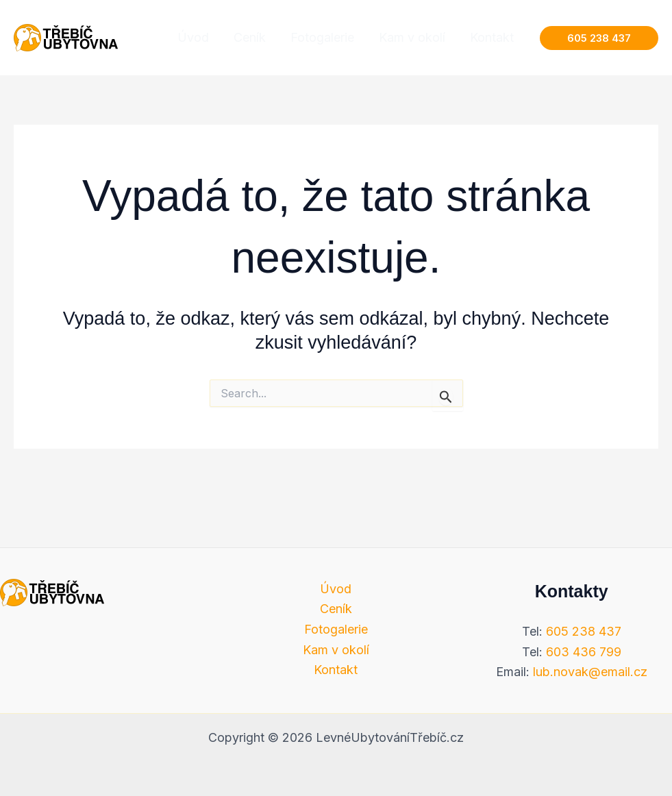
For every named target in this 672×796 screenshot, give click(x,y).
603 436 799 (584, 652)
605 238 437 (584, 631)
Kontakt (336, 670)
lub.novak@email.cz (590, 672)
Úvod (336, 589)
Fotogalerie (336, 629)
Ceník (336, 609)
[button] (599, 38)
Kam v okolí (336, 650)
